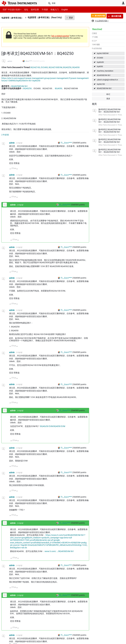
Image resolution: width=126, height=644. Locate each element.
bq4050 (100, 66)
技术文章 (33, 9)
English (61, 9)
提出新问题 (116, 16)
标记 (108, 94)
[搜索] (73, 3)
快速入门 (52, 9)
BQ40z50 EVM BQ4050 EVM (53, 426)
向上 (10, 169)
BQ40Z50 (67, 67)
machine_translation (105, 71)
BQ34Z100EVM (55, 67)
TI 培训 (42, 9)
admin (10, 61)
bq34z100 (101, 84)
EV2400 (100, 58)
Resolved (97, 29)
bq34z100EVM (103, 53)
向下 (17, 169)
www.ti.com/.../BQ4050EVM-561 (59, 551)
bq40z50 (100, 62)
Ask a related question (60, 36)
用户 (123, 3)
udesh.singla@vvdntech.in (107, 80)
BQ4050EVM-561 (104, 75)
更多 (73, 18)
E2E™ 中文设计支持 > (11, 9)
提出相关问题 (98, 16)
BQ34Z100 (35, 67)
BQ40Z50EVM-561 (104, 88)
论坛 (25, 9)
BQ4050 (76, 67)
